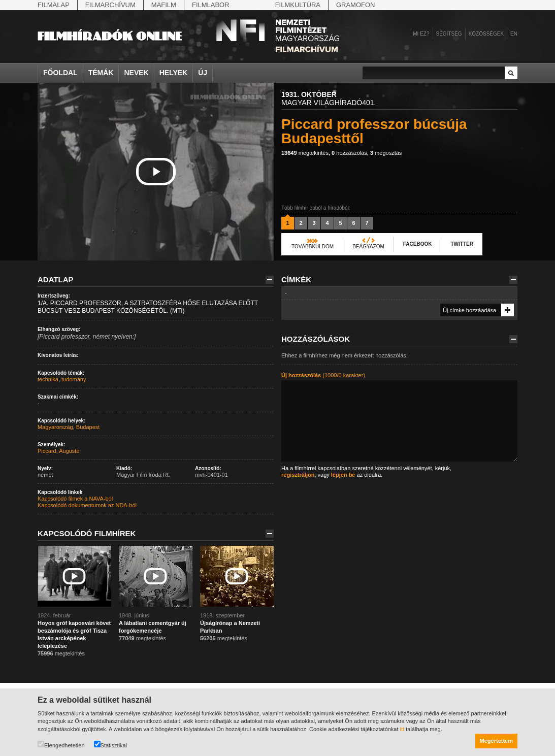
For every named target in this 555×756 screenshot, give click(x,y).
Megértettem (496, 741)
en (514, 34)
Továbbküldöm (313, 246)
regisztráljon (298, 475)
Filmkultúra (298, 5)
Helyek (174, 73)
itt (402, 729)
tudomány (74, 379)
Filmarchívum (110, 5)
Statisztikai (111, 745)
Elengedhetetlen (61, 745)
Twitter (462, 244)
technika (48, 379)
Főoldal (60, 73)
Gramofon (356, 5)
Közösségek (486, 34)
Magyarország (55, 427)
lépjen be (343, 475)
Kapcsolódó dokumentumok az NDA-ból (87, 505)
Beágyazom (368, 246)
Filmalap (54, 5)
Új (203, 73)
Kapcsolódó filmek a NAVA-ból (75, 499)
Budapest (88, 427)
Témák (101, 73)
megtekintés (305, 153)
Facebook (418, 244)
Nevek (136, 73)
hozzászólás (349, 153)
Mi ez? (421, 34)
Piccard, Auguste (59, 451)
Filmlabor (211, 5)
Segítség (449, 34)
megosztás (386, 153)
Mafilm (164, 5)
